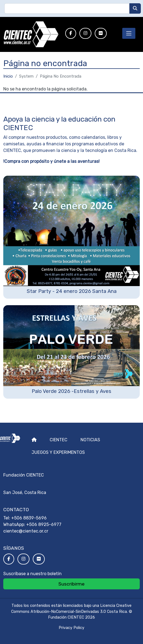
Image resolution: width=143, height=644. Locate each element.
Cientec (59, 440)
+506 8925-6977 (44, 524)
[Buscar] (135, 8)
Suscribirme (71, 584)
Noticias (90, 440)
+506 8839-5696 (29, 518)
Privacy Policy (71, 628)
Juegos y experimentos (58, 452)
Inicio (8, 76)
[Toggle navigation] (129, 33)
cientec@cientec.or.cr (26, 531)
